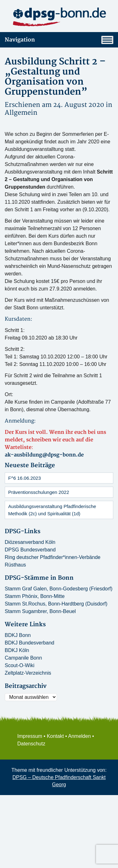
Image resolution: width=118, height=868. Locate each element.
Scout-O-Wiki (20, 665)
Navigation (59, 40)
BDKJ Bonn (18, 635)
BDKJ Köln (17, 650)
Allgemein (21, 113)
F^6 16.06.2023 (25, 478)
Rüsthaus (15, 565)
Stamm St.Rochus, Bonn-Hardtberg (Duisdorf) (56, 604)
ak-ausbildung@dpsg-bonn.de (44, 455)
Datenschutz (31, 744)
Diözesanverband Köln (30, 542)
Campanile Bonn (23, 658)
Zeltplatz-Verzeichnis (28, 673)
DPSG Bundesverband (30, 550)
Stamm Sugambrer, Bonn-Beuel (40, 611)
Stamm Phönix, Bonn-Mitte (35, 596)
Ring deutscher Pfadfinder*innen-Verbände (53, 557)
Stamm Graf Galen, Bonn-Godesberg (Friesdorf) (59, 589)
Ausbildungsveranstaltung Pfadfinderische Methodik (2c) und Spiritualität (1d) (52, 510)
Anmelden (80, 736)
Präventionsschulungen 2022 (39, 492)
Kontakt (55, 736)
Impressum (30, 736)
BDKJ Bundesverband (29, 643)
